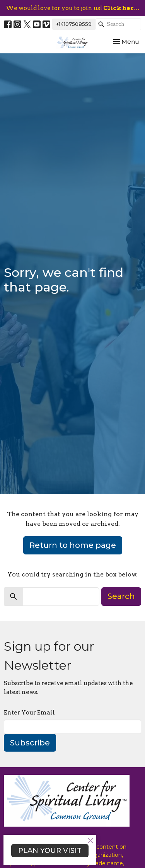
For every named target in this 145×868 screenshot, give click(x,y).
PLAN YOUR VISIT (50, 851)
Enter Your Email (29, 713)
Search (121, 596)
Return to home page (73, 545)
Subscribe (30, 743)
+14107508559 (74, 24)
